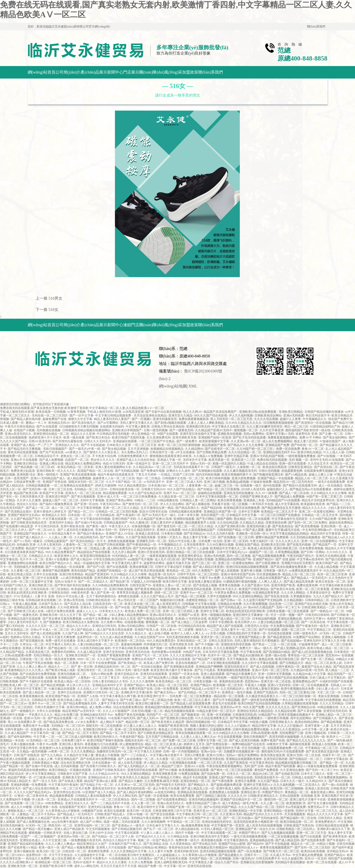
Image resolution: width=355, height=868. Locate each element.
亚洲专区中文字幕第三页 (30, 689)
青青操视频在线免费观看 (234, 670)
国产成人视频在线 (198, 504)
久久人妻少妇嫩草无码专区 (265, 426)
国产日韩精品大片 (292, 663)
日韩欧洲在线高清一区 (101, 600)
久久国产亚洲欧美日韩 (230, 526)
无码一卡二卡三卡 (288, 607)
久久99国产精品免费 (323, 519)
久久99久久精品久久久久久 (244, 423)
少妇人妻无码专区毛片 (23, 622)
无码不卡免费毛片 (95, 858)
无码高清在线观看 (280, 633)
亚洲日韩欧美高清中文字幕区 (210, 836)
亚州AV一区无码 (316, 858)
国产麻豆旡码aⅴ (165, 692)
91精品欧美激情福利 (203, 607)
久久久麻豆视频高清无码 (240, 471)
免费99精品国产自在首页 (249, 744)
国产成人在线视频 (227, 571)
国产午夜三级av (131, 700)
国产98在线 (123, 607)
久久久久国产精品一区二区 (256, 807)
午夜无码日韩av (110, 504)
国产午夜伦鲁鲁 (223, 781)
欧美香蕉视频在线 (32, 696)
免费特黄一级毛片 (187, 840)
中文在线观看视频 (230, 737)
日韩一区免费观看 (166, 689)
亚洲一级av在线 (275, 655)
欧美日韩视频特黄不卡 (237, 475)
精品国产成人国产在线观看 (225, 626)
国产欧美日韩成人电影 (60, 670)
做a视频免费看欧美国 (195, 825)
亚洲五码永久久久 (77, 803)
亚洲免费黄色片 (326, 822)
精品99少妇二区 (263, 774)
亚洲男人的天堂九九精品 (113, 818)
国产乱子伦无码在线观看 (249, 438)
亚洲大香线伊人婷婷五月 (50, 512)
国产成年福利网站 (20, 737)
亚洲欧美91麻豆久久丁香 (334, 829)
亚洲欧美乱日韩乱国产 (173, 607)
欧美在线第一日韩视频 (51, 412)
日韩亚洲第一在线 (45, 807)
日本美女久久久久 (111, 611)
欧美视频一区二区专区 (228, 685)
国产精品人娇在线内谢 (26, 419)
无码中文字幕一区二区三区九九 (317, 811)
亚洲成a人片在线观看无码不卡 (78, 799)
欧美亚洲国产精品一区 (60, 696)
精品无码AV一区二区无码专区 (293, 482)
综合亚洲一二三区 (281, 604)
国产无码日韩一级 (35, 489)
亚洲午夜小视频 (251, 571)
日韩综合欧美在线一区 (125, 489)
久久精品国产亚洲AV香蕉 (52, 818)
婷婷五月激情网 (106, 486)
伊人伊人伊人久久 (78, 685)
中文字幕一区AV (175, 866)
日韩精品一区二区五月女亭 (320, 515)
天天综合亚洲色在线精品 (150, 415)
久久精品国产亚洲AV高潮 (155, 519)
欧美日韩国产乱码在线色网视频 (287, 678)
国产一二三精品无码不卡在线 (110, 803)
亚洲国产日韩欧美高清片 (109, 770)
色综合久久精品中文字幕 (119, 840)
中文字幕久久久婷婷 (148, 751)
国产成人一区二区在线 (294, 493)
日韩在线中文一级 (162, 452)
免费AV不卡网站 (310, 438)
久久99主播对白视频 (220, 545)
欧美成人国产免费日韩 (159, 663)
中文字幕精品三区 (319, 630)
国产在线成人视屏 (70, 781)
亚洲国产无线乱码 (266, 692)
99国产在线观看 (168, 434)
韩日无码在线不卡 (318, 415)
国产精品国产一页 (325, 545)
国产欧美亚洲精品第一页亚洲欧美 (157, 589)
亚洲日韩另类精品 (71, 574)
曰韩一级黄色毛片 (305, 633)
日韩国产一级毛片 (223, 467)
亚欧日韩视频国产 (55, 449)
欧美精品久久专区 (54, 515)
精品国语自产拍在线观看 (94, 552)
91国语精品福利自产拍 (325, 426)
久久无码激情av (142, 858)
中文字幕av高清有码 (310, 559)
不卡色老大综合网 (104, 456)
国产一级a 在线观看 (335, 785)
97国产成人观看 (253, 530)
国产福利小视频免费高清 (56, 504)
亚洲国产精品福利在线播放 (26, 844)
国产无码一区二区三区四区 (313, 847)
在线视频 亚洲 (310, 796)
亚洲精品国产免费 (277, 445)
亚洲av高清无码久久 (18, 434)
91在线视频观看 (119, 858)
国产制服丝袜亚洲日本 (268, 475)
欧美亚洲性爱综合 (190, 556)
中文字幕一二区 (44, 737)
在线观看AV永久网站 (44, 729)
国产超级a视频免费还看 (226, 785)
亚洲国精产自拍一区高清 (215, 438)
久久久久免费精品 (83, 751)
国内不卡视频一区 (187, 833)
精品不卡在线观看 (195, 777)
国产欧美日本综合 (98, 438)
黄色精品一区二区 (178, 571)
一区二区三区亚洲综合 (114, 799)
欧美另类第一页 (219, 460)
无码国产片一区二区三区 (163, 715)
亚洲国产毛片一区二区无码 (150, 655)
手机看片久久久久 (41, 715)
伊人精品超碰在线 (187, 829)
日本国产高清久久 (50, 604)
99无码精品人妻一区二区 (128, 556)
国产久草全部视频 (310, 711)
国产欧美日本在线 (283, 589)
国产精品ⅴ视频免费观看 (78, 847)
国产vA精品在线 (296, 475)
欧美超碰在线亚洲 (313, 504)
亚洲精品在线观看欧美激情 (244, 759)
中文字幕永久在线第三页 (228, 426)
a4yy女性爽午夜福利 (65, 822)
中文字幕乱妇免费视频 (308, 855)
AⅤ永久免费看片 (87, 722)
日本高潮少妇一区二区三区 (166, 486)
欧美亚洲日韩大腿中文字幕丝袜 (172, 670)
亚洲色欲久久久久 (67, 445)
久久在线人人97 (88, 689)
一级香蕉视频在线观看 (162, 556)
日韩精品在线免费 (230, 604)
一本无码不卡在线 (261, 504)
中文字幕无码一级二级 (45, 733)
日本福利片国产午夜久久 (125, 844)
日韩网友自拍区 (59, 593)
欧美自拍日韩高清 (275, 467)
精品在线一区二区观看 (229, 696)
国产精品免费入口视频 (163, 678)
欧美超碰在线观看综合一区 (89, 589)
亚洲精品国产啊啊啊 (209, 667)
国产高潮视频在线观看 (207, 471)
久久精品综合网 (285, 711)
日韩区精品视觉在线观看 (332, 825)
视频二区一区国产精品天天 (156, 840)
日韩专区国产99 (140, 585)
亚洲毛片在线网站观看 (331, 556)
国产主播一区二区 (331, 434)
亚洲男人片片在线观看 (111, 847)
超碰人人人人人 (87, 611)
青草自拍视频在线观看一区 (193, 733)
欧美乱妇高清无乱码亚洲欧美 (27, 593)
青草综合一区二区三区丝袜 (306, 655)
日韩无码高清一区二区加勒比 (50, 589)
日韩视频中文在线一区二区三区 (183, 478)
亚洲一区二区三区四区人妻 (181, 611)
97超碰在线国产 (330, 441)
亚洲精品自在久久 (100, 777)
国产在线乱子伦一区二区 (97, 785)
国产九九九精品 (51, 755)
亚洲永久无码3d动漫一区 (97, 607)
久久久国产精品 (268, 781)
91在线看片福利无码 (122, 718)
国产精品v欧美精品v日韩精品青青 (175, 578)
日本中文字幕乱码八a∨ (232, 552)
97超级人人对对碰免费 (146, 582)
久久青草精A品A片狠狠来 (63, 811)
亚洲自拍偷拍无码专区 (217, 822)
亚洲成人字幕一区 (169, 460)
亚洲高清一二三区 (243, 460)
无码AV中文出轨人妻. (182, 541)
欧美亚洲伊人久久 (66, 556)
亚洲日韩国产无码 (124, 519)
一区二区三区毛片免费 (75, 788)
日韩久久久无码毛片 (98, 441)
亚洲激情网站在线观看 (23, 563)
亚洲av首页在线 (74, 600)
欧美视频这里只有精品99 (211, 847)
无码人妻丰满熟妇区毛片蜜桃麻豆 (257, 641)
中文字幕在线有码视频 (95, 519)
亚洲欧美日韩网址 (196, 729)
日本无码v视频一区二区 (147, 711)
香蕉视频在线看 (212, 840)
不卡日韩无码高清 (47, 526)
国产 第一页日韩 (82, 667)
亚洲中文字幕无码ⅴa (258, 785)
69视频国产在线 (92, 811)
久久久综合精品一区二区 (245, 452)
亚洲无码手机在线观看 (142, 770)
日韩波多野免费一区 (27, 482)
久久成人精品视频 (326, 567)
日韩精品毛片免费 (44, 700)
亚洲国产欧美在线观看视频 (78, 475)
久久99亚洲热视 (68, 607)
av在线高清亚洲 (133, 412)
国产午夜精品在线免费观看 (155, 619)
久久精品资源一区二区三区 (176, 497)
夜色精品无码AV (59, 423)
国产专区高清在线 (277, 596)
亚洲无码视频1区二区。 (73, 674)
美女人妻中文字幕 (340, 833)
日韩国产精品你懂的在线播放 (324, 412)
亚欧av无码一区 (200, 464)
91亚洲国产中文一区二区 (205, 818)
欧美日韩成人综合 (20, 574)
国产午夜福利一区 (128, 515)
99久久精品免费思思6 (132, 486)
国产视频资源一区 (193, 715)
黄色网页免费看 (98, 851)
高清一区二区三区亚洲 (332, 574)
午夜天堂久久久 (119, 526)
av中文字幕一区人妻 (315, 729)
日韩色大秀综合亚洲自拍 (168, 426)
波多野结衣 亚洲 (306, 434)
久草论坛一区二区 (32, 644)
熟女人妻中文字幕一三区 (200, 537)
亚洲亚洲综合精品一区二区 (51, 434)
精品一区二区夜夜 (66, 663)
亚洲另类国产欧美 (283, 585)
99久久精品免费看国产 (60, 552)
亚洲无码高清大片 (236, 667)
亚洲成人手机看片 (34, 648)
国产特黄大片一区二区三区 (281, 851)
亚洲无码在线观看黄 (154, 674)
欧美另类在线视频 (87, 748)
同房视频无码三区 (156, 644)
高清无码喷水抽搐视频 (284, 737)
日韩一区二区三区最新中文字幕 (32, 582)
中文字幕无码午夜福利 (63, 785)
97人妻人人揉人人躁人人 (140, 726)
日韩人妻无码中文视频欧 (167, 523)
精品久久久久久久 (314, 508)
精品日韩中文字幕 (264, 726)
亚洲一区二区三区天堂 (311, 833)
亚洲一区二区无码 (236, 541)
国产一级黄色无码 (181, 430)
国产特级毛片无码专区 (171, 785)
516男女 (55, 298)
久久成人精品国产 (17, 733)
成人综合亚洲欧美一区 (66, 858)
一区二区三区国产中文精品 (157, 441)
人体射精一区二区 (249, 467)
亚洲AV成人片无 (108, 497)
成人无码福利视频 (66, 766)
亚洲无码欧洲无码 (186, 851)
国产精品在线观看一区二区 (66, 718)
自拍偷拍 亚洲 (26, 545)
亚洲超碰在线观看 (125, 441)
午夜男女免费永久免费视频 (233, 593)
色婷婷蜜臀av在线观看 (166, 652)
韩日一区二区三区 (296, 426)
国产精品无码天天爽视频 (25, 449)
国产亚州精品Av (195, 534)
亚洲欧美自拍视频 (230, 434)
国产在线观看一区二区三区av (24, 803)
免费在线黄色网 (307, 585)
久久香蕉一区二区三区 (26, 571)
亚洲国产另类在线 (54, 482)
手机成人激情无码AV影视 (17, 412)
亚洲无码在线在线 (199, 866)
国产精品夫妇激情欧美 (248, 655)
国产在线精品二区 (17, 630)
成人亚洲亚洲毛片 (168, 604)
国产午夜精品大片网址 (166, 777)
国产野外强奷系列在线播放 (72, 585)
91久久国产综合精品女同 (145, 493)
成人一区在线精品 (331, 486)
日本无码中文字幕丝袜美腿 (221, 652)
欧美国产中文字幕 (51, 493)
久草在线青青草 (194, 545)
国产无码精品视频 (127, 471)
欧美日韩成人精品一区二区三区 (328, 648)
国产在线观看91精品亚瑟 (16, 526)
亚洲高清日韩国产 (57, 497)
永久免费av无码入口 (135, 452)
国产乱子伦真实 (205, 670)
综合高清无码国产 (12, 508)
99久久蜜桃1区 (139, 523)
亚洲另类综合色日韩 (67, 792)
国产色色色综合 (283, 526)
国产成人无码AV (148, 718)
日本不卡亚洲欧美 (221, 622)
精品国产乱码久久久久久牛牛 (263, 814)
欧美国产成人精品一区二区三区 (229, 619)
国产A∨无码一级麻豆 (28, 541)
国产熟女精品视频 (114, 449)
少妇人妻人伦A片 (327, 689)
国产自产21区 (96, 567)
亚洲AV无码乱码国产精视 (267, 456)
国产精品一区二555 (81, 512)
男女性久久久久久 (103, 460)
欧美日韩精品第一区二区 (297, 822)
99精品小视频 (326, 844)
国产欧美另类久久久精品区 (132, 777)
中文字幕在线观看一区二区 (60, 519)
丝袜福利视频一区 (144, 526)
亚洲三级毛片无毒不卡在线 (308, 799)
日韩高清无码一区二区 (108, 604)
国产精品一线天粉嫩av (38, 829)
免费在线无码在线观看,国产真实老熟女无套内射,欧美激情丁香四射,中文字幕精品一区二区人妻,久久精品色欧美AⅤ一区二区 (82, 408)
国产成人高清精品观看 (45, 633)
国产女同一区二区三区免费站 (308, 523)
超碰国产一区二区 (261, 552)
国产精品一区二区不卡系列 (80, 733)
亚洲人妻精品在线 (262, 659)
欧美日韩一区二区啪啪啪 (287, 788)
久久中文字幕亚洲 (272, 430)
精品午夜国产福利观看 (280, 766)
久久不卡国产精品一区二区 (124, 482)
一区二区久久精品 (201, 526)
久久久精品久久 (136, 633)
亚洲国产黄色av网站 (119, 500)
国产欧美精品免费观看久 (246, 718)
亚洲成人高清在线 (147, 534)
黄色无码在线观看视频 (23, 452)
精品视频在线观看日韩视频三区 (297, 763)
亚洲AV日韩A (215, 755)
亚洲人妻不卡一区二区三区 (239, 630)
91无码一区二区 (36, 825)
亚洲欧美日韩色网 (214, 678)
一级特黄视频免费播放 (301, 456)
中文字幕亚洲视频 (89, 508)
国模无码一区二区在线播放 (104, 726)
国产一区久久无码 (45, 781)
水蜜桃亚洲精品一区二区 (202, 600)
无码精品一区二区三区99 (91, 489)
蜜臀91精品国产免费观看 (272, 537)
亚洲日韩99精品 (77, 707)
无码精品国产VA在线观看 (283, 500)
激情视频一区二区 (246, 430)
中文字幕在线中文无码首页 (290, 519)
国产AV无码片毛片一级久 (159, 515)
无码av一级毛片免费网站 (242, 755)
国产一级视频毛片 (23, 711)
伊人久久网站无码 (125, 796)
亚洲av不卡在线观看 (24, 460)
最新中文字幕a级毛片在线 (283, 530)
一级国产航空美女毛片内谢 (246, 678)
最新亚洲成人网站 (323, 792)
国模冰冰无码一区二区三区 (86, 482)
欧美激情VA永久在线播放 (56, 748)
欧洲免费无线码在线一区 (134, 788)
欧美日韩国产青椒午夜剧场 (105, 740)
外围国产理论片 (273, 792)
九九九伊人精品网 (124, 552)
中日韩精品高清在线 (192, 626)
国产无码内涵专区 (145, 548)
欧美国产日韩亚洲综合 (254, 589)
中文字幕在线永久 (82, 818)
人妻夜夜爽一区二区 (199, 486)
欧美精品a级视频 (238, 482)
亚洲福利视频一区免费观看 (29, 785)
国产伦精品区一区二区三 (306, 759)
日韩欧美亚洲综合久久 (263, 796)
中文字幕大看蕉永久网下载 (118, 696)
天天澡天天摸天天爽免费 (59, 637)
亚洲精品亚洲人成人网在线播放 (35, 607)
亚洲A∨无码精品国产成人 (48, 478)
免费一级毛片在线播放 (60, 641)
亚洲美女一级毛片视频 (237, 692)
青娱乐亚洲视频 (329, 696)
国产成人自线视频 (262, 667)
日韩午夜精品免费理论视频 (251, 729)
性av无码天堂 (127, 600)
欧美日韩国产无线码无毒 (128, 438)
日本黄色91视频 (172, 534)
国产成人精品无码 (287, 840)
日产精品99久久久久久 (151, 836)
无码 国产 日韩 (254, 766)
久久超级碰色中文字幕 (89, 855)
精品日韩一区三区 (138, 722)
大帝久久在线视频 (48, 711)
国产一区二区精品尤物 (158, 700)
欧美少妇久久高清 (124, 619)
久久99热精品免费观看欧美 (110, 585)
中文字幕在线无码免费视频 (323, 700)
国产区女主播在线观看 (323, 803)
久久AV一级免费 (266, 493)
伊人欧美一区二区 (44, 799)
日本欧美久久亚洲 (119, 445)
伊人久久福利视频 (241, 415)
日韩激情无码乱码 (245, 715)
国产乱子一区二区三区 (158, 829)
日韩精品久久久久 (41, 556)
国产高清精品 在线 (156, 844)
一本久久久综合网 (291, 700)
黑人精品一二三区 (337, 670)
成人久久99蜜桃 (21, 807)
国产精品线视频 (331, 722)
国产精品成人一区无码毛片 (309, 578)
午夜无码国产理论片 (301, 556)
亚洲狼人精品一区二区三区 (334, 715)
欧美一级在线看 (74, 438)
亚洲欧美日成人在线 (113, 689)
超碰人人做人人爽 (41, 759)
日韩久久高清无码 (221, 641)
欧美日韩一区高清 (139, 811)
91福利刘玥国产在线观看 (336, 681)
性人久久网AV (192, 412)
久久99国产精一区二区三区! (255, 449)
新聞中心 (115, 72)
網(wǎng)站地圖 (173, 386)
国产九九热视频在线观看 (278, 833)
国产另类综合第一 (218, 744)
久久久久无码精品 (332, 703)
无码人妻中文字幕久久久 (136, 423)
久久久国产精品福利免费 (113, 659)
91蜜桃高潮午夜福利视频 (240, 582)
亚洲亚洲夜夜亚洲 (165, 774)
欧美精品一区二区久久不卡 (279, 512)
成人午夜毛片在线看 (166, 788)
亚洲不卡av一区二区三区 (180, 493)
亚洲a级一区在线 (11, 718)
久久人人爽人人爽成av (60, 844)
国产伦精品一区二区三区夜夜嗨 (218, 489)
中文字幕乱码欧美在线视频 (130, 648)
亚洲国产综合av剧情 (232, 844)
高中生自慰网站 (301, 718)
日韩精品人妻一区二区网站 (198, 500)
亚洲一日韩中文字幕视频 (275, 674)
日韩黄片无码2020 (153, 489)
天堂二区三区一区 (329, 692)
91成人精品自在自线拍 (262, 464)
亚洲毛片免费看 (245, 781)
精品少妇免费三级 (66, 715)
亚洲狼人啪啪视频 (334, 637)
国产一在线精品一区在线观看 (65, 567)
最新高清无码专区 (104, 788)
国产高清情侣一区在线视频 (313, 423)
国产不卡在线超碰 (93, 445)
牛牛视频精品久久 (315, 419)
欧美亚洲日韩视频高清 (95, 556)
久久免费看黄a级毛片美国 (162, 781)
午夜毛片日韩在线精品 (20, 426)
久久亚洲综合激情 (292, 770)
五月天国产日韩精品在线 (162, 737)
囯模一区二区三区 (294, 630)
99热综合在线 (244, 777)
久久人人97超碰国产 (116, 711)
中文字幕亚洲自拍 (262, 763)
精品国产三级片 (172, 766)
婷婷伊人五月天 (194, 744)
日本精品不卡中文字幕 (241, 515)
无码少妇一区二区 (134, 678)
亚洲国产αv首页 (189, 615)
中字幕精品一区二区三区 (322, 748)
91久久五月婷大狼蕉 (221, 534)
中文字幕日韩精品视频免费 (114, 415)
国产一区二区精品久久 (93, 582)
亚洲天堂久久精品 (180, 415)
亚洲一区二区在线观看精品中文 (136, 729)
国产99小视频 (168, 770)
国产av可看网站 (108, 423)
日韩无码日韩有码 (317, 615)
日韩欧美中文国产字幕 (72, 774)
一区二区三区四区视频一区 (298, 696)
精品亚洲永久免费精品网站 (83, 464)
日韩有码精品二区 (317, 600)
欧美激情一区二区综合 (130, 641)
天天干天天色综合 (61, 855)
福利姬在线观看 (300, 744)
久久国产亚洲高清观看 (141, 537)
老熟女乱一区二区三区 (75, 456)
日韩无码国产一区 (113, 748)
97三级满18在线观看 (47, 777)
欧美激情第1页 (296, 803)
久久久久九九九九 (278, 707)
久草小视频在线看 (23, 744)
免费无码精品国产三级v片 (203, 803)
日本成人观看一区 (12, 423)
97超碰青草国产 (309, 644)
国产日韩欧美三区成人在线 (26, 611)
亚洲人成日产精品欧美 (69, 829)
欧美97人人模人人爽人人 (188, 633)
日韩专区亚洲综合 (300, 467)
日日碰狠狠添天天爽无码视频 (79, 426)
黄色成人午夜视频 (107, 755)
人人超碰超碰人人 (169, 855)
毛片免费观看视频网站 (333, 777)
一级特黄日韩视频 (277, 718)
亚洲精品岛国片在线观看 (24, 619)
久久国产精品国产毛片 (26, 519)
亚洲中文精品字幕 (236, 456)
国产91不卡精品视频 (226, 700)
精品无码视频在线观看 (180, 711)
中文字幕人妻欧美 (138, 426)
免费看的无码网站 (63, 652)
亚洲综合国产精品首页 (142, 748)
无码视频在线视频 (48, 430)
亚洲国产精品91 (263, 559)
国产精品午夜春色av (91, 534)
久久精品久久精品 (252, 523)
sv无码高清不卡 (154, 482)
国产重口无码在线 (12, 626)
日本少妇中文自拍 (101, 833)
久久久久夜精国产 (226, 648)
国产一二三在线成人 (135, 755)
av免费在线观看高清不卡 (305, 571)
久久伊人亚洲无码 (49, 545)
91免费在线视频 (189, 774)
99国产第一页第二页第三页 (324, 497)
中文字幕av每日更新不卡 (166, 755)
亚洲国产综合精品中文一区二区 (241, 799)
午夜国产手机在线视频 (38, 663)
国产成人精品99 (81, 559)
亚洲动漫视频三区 (141, 567)
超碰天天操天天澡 (178, 563)
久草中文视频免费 (219, 596)
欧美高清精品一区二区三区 (174, 681)
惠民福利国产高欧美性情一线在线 (308, 430)
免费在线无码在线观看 (272, 460)
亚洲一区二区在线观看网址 (319, 541)
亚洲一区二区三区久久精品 (121, 508)
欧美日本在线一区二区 (331, 582)
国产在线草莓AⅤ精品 (22, 847)
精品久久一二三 (59, 667)
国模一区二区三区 (166, 593)
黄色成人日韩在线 (170, 729)
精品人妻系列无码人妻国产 (112, 419)
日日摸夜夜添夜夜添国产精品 (24, 552)
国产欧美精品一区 (130, 663)
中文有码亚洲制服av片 (317, 530)
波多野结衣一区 (87, 637)
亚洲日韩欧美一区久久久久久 (56, 471)
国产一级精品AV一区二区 (328, 611)
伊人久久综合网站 (172, 504)
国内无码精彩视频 (208, 475)
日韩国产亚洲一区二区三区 (184, 807)
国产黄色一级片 (97, 526)
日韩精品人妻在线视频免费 (93, 796)
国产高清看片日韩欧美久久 (98, 766)
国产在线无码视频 (299, 545)
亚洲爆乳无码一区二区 (151, 541)
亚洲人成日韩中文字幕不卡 (95, 641)
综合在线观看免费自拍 (128, 707)
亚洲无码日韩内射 (276, 759)
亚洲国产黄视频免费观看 (114, 655)
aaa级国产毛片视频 (140, 559)
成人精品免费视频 (79, 478)
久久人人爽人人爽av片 (32, 667)
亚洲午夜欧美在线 (72, 526)
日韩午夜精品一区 (288, 667)
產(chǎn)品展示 (94, 72)
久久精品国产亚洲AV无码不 (214, 430)
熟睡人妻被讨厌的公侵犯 (207, 726)
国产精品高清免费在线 (58, 722)
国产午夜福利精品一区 (141, 545)
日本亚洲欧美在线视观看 (224, 663)
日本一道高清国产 (17, 478)
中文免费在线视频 (282, 626)
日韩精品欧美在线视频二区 (44, 600)
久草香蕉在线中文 (319, 593)
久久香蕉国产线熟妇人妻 (249, 637)
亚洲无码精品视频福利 (204, 799)
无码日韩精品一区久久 (49, 655)
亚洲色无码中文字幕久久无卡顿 (325, 641)
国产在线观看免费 (313, 840)
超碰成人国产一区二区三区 (60, 500)
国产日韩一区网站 (112, 537)
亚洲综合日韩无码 (104, 626)
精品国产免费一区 (150, 866)
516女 (53, 310)
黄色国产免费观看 (266, 770)
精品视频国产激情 (214, 445)
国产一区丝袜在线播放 (147, 667)
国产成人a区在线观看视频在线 (312, 652)
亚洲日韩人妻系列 (71, 744)
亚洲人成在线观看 (213, 674)
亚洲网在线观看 (184, 519)
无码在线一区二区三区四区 (50, 415)
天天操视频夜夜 (295, 814)
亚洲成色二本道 (254, 500)
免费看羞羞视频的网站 (283, 438)
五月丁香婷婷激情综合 (101, 596)
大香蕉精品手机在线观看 (174, 659)
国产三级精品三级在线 (211, 796)
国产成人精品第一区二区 (39, 692)
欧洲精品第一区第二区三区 (53, 862)
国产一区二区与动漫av (238, 818)
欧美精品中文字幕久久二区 (228, 548)
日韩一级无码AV (243, 858)
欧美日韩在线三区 (287, 659)
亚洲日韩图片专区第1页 (337, 796)
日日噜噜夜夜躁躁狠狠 (278, 423)
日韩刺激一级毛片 (275, 571)
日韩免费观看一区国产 (15, 836)
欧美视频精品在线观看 (194, 770)
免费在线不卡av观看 (36, 726)
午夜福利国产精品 (132, 737)
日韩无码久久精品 (330, 818)
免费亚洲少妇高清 (23, 471)
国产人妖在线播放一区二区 (136, 759)
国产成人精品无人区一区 (198, 788)
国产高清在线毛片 (84, 423)
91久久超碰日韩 (292, 858)
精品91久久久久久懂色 (112, 862)
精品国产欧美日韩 (26, 493)
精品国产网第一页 (20, 777)
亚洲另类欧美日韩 (106, 578)
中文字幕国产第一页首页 (228, 825)
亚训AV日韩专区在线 (153, 512)
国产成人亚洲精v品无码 (290, 648)
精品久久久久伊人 (78, 626)
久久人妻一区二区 (143, 803)
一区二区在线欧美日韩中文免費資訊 (131, 855)
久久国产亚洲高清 (236, 763)
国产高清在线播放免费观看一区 (292, 567)
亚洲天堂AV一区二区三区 (210, 811)
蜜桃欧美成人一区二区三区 (26, 811)
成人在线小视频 (159, 633)
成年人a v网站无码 (86, 866)
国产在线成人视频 (205, 585)
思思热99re (333, 655)
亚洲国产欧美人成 (146, 630)
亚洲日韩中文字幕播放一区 (251, 615)
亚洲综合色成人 (30, 840)
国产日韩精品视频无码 (127, 829)
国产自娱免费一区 (213, 774)
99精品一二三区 (145, 500)
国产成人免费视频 (51, 460)
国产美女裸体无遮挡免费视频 (62, 619)
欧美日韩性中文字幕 (151, 807)
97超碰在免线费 (261, 482)
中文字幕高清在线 (207, 707)
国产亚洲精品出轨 (304, 707)
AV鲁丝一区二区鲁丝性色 (31, 796)
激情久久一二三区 (207, 630)
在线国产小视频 (24, 430)
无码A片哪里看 (194, 755)
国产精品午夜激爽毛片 (241, 674)
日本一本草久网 (188, 515)
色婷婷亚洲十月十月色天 (45, 438)
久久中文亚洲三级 (54, 840)
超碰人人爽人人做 (321, 475)
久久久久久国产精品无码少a (33, 792)
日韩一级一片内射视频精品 (181, 751)
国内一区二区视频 (239, 556)
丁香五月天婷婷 (146, 475)
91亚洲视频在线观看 (183, 763)
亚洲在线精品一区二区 (192, 641)
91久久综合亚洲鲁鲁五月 (212, 718)
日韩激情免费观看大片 (133, 456)
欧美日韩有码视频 (218, 478)
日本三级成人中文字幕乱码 (328, 678)
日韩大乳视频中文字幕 (50, 707)
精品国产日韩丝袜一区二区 (44, 548)
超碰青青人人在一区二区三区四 (114, 478)
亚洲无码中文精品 (61, 523)
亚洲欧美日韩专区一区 (98, 729)
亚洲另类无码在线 (138, 652)
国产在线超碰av (291, 641)
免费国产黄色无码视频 (130, 715)
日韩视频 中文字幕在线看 (199, 604)
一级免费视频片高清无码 (85, 840)
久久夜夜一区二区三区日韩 (174, 759)
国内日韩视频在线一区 (201, 722)
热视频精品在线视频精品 (167, 449)
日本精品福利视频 (264, 619)
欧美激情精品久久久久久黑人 (24, 670)
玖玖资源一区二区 (17, 589)
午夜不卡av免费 (209, 578)
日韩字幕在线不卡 (175, 818)
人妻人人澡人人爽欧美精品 (206, 423)
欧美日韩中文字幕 (175, 582)
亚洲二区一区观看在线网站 (317, 512)
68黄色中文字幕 (277, 744)
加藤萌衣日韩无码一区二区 (115, 751)
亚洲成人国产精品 (221, 777)
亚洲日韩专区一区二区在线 (95, 670)
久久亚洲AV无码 (231, 814)
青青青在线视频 (229, 585)
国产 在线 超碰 (285, 559)
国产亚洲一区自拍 (86, 504)
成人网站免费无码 (119, 548)
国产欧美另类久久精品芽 (168, 722)
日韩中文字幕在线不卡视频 (173, 567)
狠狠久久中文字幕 (80, 419)
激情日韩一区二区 (276, 799)
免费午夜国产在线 (273, 740)
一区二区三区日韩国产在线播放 (279, 515)
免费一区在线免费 (288, 449)
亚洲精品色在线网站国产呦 (233, 559)
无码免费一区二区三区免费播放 (191, 696)
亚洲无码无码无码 (335, 711)
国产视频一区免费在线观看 (168, 648)
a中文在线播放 (185, 452)
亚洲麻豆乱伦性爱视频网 (257, 862)
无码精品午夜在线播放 (146, 818)
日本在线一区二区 (80, 515)
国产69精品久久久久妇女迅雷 (104, 633)
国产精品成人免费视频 (290, 497)
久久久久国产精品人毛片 (157, 596)
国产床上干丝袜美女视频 (171, 858)
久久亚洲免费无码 (159, 438)
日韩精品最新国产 (116, 523)
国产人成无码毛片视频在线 (75, 530)
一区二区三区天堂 (144, 445)
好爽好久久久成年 (178, 471)
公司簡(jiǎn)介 (68, 72)
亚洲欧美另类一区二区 (23, 866)
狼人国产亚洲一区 (103, 593)
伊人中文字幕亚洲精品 (41, 774)
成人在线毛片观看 (130, 763)
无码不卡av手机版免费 (291, 807)
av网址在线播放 (10, 648)
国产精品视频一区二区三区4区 (35, 467)
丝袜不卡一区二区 (334, 755)
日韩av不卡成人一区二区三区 (50, 630)
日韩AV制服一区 (138, 814)
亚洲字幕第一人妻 (317, 726)
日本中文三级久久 (313, 774)
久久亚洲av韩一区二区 (246, 441)
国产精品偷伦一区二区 (63, 648)
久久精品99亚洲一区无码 (307, 670)
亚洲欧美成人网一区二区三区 (19, 685)
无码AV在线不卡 (65, 582)
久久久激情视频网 (153, 822)
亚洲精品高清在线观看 (192, 792)
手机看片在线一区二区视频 (230, 504)
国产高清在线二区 (326, 467)
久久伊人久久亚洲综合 (285, 729)
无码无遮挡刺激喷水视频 (183, 637)
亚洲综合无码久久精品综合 (255, 711)
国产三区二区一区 (204, 563)
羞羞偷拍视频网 (131, 644)
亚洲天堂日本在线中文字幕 (198, 434)
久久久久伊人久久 (288, 541)
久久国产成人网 (73, 633)
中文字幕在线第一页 (341, 622)
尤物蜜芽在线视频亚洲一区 (242, 751)
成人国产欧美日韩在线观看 (147, 571)
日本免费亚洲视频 (311, 548)
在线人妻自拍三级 (75, 833)
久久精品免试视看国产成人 (271, 578)
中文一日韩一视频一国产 (287, 615)
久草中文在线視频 (45, 574)
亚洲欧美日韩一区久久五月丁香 (60, 615)
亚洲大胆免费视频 (244, 478)
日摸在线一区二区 (32, 659)
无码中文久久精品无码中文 (137, 530)
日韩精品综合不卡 (47, 456)
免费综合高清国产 (144, 659)
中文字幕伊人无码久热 (60, 644)
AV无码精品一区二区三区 (43, 740)
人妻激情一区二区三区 (78, 545)
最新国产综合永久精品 (317, 667)
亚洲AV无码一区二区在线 (304, 755)
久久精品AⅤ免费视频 (208, 456)
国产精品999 (255, 844)
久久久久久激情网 (142, 681)
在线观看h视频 (134, 622)
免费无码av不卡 (318, 807)
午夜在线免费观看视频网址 (224, 766)
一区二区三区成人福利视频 (74, 737)
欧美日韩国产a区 (327, 563)
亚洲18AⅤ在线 (194, 766)
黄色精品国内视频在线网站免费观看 (169, 707)
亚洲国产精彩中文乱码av (24, 515)
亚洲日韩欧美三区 (286, 548)
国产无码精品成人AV (232, 607)
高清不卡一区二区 (220, 655)
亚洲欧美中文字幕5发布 (137, 692)
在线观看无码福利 (112, 426)
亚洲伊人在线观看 (169, 530)
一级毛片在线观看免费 (330, 482)
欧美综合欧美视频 (313, 851)
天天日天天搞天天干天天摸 (118, 866)
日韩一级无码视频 (156, 430)
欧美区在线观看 (115, 811)
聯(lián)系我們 (316, 27)
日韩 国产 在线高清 (26, 755)
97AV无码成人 (23, 596)
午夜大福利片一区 (262, 541)
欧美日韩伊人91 (245, 622)
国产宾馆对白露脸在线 (67, 441)
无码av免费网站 (254, 434)
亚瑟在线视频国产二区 (190, 663)
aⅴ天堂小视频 (215, 633)
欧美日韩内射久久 (106, 737)
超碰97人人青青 (290, 419)
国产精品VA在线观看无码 (300, 486)
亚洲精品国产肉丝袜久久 (30, 534)
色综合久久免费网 (38, 858)
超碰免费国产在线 (54, 419)
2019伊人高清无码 (253, 489)
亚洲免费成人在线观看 (224, 792)
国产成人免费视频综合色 (33, 822)
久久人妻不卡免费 (160, 851)
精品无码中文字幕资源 (326, 534)
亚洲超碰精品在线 (262, 840)
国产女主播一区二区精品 (318, 659)
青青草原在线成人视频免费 (135, 593)
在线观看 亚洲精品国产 (61, 678)
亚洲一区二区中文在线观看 (41, 578)
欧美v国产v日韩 (190, 678)
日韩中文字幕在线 (336, 759)
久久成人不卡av (280, 855)
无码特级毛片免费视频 (29, 567)
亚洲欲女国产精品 (247, 545)
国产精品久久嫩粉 (131, 781)
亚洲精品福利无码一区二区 (112, 667)
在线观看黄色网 (292, 471)
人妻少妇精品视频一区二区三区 (279, 622)
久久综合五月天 (318, 464)
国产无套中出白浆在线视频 (163, 412)
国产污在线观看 (311, 836)
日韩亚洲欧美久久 (281, 722)
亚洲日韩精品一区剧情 (279, 811)
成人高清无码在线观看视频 (264, 825)
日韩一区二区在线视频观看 (311, 685)
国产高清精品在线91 (18, 512)
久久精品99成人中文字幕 (309, 674)
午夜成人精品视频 (25, 604)
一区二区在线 (288, 644)
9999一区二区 (86, 659)
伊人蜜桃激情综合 (131, 744)
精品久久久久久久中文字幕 (325, 814)
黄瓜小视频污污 (204, 748)
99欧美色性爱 (80, 593)
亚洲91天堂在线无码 (151, 552)
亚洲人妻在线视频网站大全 (113, 467)
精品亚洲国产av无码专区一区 (82, 711)
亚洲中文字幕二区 (212, 611)
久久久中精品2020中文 (104, 774)
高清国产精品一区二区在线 (95, 471)
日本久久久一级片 (292, 781)
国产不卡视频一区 (207, 644)
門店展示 (131, 72)
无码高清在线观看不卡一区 (191, 467)
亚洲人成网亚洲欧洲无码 (171, 862)
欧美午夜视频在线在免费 (298, 689)
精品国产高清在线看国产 (220, 412)
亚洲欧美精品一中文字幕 (246, 811)
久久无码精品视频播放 (305, 537)
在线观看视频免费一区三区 (285, 748)
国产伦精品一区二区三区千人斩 (113, 836)
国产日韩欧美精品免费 (212, 452)
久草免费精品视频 (287, 552)
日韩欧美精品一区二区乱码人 (296, 829)
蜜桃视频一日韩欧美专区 (45, 833)
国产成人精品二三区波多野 (189, 622)
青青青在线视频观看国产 (276, 847)
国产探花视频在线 (32, 641)
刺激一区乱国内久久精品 (229, 464)
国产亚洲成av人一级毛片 (128, 825)
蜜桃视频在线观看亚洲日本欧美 (171, 456)
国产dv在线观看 (47, 426)
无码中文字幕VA (315, 619)
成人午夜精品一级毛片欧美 (240, 803)
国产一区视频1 (141, 419)
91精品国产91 (267, 715)
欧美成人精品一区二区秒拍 (72, 681)
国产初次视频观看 (83, 497)
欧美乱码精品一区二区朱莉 (75, 467)
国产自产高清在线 (51, 452)
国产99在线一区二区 (305, 445)
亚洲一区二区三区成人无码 (184, 482)
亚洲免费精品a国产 (305, 681)
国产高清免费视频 (307, 526)
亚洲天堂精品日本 (126, 674)
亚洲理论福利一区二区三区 (92, 825)
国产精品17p (110, 700)
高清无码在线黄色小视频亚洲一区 (256, 822)
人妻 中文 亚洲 (44, 596)
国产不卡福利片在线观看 (36, 681)
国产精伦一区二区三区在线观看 (232, 770)
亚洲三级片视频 (214, 482)
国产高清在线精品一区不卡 (88, 541)
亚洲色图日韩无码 (198, 426)
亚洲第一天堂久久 (169, 537)
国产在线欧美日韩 (287, 774)
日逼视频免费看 (220, 729)
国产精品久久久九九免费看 (246, 445)
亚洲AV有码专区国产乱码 (238, 574)
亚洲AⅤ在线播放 (57, 559)
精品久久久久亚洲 (83, 434)
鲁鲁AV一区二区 (313, 449)
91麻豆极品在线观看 (62, 689)
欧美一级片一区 (49, 847)
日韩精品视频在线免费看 (185, 512)
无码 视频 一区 (299, 460)
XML (193, 386)
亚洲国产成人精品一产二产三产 (32, 445)
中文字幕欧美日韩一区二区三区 (197, 814)
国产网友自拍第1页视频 (198, 559)
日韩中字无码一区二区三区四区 (198, 574)
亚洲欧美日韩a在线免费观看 (258, 412)
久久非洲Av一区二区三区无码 (135, 785)
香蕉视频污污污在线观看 (101, 744)
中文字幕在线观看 (127, 833)
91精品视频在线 (168, 500)
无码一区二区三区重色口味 (297, 692)
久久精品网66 (194, 449)
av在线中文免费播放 (97, 619)
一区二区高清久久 (308, 785)
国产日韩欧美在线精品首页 (29, 523)
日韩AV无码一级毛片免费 (132, 670)
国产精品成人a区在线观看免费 (190, 703)
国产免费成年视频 (153, 471)
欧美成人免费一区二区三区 (143, 611)
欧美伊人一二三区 (339, 737)
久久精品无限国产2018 (237, 578)
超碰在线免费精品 (341, 523)
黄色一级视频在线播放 (216, 615)
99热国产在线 (192, 652)
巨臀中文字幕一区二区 (212, 740)
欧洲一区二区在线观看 (322, 862)
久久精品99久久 (317, 781)
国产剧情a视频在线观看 (170, 423)
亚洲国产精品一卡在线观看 (275, 478)
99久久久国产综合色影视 (211, 415)
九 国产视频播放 (50, 622)
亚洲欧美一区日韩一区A (252, 534)
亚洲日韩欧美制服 (121, 589)
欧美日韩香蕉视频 (230, 500)
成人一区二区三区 (63, 508)
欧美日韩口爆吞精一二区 (152, 703)
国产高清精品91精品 (277, 652)
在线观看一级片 (251, 486)
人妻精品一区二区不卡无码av (36, 814)
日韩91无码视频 (269, 471)
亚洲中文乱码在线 (69, 692)
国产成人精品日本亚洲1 (209, 567)
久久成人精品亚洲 (89, 652)
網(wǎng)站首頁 (42, 72)
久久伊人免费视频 (140, 862)
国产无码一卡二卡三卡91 (322, 770)
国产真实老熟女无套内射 (322, 751)
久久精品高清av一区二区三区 (152, 467)
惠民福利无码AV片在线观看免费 (283, 751)
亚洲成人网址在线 (51, 464)
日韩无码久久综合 (257, 626)
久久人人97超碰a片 (237, 726)
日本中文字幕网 (249, 512)
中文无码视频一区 (254, 748)
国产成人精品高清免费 (299, 582)
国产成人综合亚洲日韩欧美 (41, 788)
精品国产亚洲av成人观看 (101, 781)
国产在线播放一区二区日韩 (236, 537)
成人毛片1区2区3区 (167, 559)
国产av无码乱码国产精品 (220, 807)
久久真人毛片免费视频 (135, 578)
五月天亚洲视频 (138, 449)
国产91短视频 (326, 456)
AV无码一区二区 (330, 633)
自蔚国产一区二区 (77, 460)
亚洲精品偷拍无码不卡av (279, 452)
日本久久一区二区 (239, 774)
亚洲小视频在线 (316, 733)
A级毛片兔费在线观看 (60, 611)
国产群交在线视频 (162, 814)
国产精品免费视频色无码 (80, 703)
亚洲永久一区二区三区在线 (83, 493)
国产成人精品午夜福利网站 (135, 792)
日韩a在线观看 (289, 796)
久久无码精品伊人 (233, 689)
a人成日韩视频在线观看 (77, 578)
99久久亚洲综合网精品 (248, 596)
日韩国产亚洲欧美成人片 (256, 497)
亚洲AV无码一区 (106, 530)
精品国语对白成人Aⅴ (244, 847)
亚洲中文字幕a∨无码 (280, 434)
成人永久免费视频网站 (277, 441)
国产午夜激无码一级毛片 (313, 626)
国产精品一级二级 (95, 615)
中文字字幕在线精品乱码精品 (289, 534)
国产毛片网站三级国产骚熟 (214, 519)
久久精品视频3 (294, 600)
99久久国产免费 (254, 707)
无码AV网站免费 (102, 674)
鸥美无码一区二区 (60, 825)
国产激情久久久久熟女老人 (101, 452)
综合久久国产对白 (227, 862)
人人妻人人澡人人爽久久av (198, 737)
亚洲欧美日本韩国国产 (127, 430)
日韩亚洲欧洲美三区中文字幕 (172, 811)
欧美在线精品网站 (307, 722)
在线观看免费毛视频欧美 (321, 471)
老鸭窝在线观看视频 (121, 541)
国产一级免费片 (187, 441)
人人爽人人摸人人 (270, 582)
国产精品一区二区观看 (190, 596)
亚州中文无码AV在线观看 (327, 460)
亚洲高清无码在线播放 (239, 493)
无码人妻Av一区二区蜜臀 (177, 630)
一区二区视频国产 (44, 836)
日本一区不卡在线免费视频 (98, 663)
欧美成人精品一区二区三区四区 (168, 685)
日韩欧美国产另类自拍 (299, 825)
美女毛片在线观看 (224, 703)
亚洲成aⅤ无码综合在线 (191, 619)
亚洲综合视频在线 (290, 619)
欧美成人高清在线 (260, 548)
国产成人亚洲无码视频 (244, 740)
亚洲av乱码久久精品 (255, 788)
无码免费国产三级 (291, 733)
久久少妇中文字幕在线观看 (260, 663)
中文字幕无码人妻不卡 (127, 563)
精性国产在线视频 (340, 858)
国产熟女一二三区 (265, 644)
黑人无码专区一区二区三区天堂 (231, 419)
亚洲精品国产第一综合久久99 (255, 829)
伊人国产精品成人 (83, 630)
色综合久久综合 (27, 504)
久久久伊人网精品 (293, 593)
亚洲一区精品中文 (139, 464)
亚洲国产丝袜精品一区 (112, 571)
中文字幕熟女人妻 (201, 862)
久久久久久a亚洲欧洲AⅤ (17, 862)
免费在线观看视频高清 (194, 419)
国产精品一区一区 (332, 763)
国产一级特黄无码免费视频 (260, 700)
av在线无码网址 (165, 792)
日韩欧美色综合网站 (268, 415)
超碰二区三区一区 (227, 486)
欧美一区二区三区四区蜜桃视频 (179, 445)
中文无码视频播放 (98, 829)
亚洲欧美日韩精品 (291, 412)
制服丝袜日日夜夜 (172, 600)
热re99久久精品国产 (261, 607)
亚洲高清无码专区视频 (236, 644)
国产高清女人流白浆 (78, 604)
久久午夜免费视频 (255, 604)
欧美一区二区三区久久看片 (193, 700)
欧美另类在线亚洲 (273, 755)
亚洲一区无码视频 (219, 715)
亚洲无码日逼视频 (100, 807)
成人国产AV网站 (91, 822)
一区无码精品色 (104, 515)
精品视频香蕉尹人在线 (200, 523)
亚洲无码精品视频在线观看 (218, 851)
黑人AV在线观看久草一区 (25, 722)
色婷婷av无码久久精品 (25, 637)
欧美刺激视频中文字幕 (214, 441)
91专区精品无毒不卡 (62, 534)
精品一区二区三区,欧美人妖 (324, 663)
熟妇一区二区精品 (148, 478)
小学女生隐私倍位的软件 (110, 559)
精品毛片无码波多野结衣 (318, 500)
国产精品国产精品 (144, 607)
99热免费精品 (54, 803)
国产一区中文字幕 (81, 415)
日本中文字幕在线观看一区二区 (217, 497)
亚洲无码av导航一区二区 (74, 836)
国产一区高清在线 (313, 622)
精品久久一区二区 (303, 844)
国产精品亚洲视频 (53, 685)
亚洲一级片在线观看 (293, 464)
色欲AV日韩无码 (114, 464)
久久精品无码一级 (313, 737)
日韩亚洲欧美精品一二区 (318, 607)
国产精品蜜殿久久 (231, 855)
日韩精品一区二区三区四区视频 (116, 512)
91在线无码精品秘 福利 (95, 648)
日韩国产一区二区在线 (161, 626)
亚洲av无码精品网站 (131, 626)
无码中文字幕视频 (92, 500)
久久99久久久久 (337, 552)
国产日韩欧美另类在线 (209, 759)
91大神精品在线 (178, 836)
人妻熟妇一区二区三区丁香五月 (99, 678)
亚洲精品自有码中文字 (107, 685)
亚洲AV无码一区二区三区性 (270, 670)
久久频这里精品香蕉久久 (262, 696)
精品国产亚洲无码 (97, 574)
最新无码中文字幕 (228, 748)
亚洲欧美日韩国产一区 (81, 655)
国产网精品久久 (198, 785)
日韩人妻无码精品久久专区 (110, 681)
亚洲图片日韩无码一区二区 (101, 692)
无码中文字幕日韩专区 (23, 748)
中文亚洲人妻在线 (200, 648)
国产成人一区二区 (38, 508)
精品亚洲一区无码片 (162, 574)
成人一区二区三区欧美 (337, 644)
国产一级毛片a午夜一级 (85, 449)
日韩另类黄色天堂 (32, 497)
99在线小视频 (259, 722)
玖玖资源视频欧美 (269, 574)
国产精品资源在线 (279, 637)
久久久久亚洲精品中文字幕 (188, 655)
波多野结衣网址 (154, 563)
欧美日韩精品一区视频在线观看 (70, 770)
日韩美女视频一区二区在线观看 (288, 611)
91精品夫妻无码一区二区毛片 (216, 711)
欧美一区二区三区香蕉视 (313, 589)
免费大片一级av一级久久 (256, 648)
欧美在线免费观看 (182, 796)
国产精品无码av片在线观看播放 (311, 489)
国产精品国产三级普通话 (209, 659)
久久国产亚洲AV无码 (256, 585)
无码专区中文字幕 (195, 460)
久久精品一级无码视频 (32, 751)
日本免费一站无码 (210, 541)
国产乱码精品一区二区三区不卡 (199, 692)
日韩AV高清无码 (40, 441)
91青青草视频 (76, 412)
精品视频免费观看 (115, 493)
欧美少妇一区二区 (48, 851)
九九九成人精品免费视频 (116, 637)
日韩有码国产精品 (229, 530)
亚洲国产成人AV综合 (120, 534)
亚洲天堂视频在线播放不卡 (296, 715)
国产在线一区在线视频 (154, 796)
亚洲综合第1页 (251, 792)
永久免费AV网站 (112, 622)
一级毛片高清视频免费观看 (249, 836)
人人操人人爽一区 (60, 537)
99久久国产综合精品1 (181, 489)
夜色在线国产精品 (83, 571)
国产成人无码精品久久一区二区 (139, 766)
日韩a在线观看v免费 (18, 655)
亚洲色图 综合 (26, 475)
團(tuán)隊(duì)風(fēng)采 (161, 72)
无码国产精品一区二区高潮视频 (210, 858)
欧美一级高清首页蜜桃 (60, 659)
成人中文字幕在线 (287, 504)
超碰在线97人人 (277, 489)
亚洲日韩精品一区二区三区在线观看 (191, 552)
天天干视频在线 (237, 659)
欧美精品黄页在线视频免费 (242, 508)
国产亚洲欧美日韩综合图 (177, 718)
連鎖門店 (131, 325)
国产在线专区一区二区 (220, 449)
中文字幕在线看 (251, 652)
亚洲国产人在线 (88, 696)
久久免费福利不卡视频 (15, 799)
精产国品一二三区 (339, 504)
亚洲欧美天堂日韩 (273, 545)
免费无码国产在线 (141, 689)
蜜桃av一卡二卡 (36, 423)
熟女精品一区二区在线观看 (252, 519)
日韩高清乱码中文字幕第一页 (246, 633)
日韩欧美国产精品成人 (110, 814)
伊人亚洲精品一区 (143, 434)
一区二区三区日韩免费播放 (139, 497)
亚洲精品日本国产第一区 (220, 512)
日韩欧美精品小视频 (45, 763)
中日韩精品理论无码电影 (113, 434)
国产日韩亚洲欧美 (268, 563)
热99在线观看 (272, 486)
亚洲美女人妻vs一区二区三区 (172, 585)
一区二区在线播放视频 (284, 836)
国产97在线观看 (269, 630)
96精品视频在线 (328, 707)
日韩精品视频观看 (38, 486)
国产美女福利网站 (335, 438)
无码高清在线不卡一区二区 (272, 777)
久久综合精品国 (228, 523)
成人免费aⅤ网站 (100, 707)
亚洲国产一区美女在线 (184, 674)
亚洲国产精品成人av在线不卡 (199, 689)
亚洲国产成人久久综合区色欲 (136, 460)
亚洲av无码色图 (294, 415)
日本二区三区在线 (60, 489)
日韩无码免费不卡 (268, 858)
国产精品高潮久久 (187, 508)
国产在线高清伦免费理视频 (38, 674)
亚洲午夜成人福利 (228, 788)
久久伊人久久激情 (29, 500)
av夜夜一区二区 (59, 751)
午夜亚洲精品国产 (66, 759)
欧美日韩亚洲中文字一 (153, 696)
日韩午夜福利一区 (17, 729)
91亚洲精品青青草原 (266, 593)
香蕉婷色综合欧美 (231, 681)
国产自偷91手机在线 (88, 523)
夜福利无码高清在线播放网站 (28, 770)
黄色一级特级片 (48, 475)
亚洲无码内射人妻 (259, 526)
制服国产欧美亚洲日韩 (173, 726)
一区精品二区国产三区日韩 (176, 475)
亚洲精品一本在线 (12, 740)
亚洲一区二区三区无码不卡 (170, 464)
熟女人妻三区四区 (306, 441)
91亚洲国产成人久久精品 (99, 792)
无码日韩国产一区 (213, 515)
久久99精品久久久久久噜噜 (329, 493)
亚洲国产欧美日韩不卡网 (56, 866)
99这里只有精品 (96, 718)
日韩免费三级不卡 (73, 740)
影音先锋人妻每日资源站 (205, 582)
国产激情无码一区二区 (172, 526)
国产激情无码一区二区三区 (140, 504)
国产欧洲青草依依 (335, 836)
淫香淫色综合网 (276, 523)
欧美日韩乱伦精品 (310, 452)
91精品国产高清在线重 (28, 678)
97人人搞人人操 (334, 452)
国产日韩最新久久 (325, 718)
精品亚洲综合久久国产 (92, 844)
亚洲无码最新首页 (165, 419)
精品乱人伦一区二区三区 (312, 478)
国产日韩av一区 (231, 600)
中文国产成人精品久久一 (30, 537)
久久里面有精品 (180, 844)
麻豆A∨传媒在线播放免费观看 (317, 766)
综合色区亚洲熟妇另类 (75, 763)
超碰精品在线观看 (210, 493)
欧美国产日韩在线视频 (110, 545)
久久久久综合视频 (266, 419)
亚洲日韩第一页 (331, 526)
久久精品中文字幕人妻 (79, 755)
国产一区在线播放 (250, 851)
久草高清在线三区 (38, 652)
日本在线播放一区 (104, 763)
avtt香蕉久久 (73, 452)
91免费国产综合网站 (307, 637)
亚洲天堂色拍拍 (113, 652)
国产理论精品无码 (205, 844)
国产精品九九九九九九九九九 (306, 740)
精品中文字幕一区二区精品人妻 (84, 548)
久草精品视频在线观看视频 (300, 703)
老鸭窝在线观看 (128, 596)
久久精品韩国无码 (86, 537)
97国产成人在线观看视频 (175, 748)
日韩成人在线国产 (304, 777)
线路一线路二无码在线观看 (122, 822)
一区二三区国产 (148, 600)
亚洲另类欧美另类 (184, 438)
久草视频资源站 (301, 596)
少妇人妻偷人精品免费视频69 (128, 615)
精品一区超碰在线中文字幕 (92, 563)
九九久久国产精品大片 (328, 596)
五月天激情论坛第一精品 (157, 508)
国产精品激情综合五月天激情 (281, 508)
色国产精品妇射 (212, 508)
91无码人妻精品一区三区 (217, 829)
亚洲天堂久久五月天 (172, 548)
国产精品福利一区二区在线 (298, 818)
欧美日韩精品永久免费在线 (81, 622)
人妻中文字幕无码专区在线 (116, 703)
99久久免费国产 (203, 571)
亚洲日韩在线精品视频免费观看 (247, 567)
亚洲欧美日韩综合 (26, 464)
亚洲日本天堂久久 (225, 589)
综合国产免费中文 (340, 419)
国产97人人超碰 (198, 548)
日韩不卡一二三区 (256, 855)
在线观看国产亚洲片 (73, 807)
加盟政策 (190, 72)
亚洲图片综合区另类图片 (298, 563)
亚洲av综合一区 (211, 751)
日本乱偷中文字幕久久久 (163, 825)
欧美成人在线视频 (324, 744)
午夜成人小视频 (255, 685)
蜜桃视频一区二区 (158, 622)
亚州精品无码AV (338, 851)
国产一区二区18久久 (42, 530)
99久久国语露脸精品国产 (199, 530)
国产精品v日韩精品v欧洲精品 (147, 847)
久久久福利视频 (284, 785)
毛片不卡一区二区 (32, 559)
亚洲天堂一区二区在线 (216, 637)
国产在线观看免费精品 (172, 799)
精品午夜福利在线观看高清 (116, 475)
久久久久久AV (237, 796)
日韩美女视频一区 (205, 681)
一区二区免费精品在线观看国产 (72, 486)
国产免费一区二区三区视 (179, 740)
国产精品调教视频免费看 (269, 556)
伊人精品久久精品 (156, 763)
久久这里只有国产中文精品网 (263, 600)
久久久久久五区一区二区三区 (45, 626)
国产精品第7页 (120, 582)
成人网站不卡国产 (112, 722)
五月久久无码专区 (17, 633)
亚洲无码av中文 (231, 707)
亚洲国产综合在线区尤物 (311, 604)
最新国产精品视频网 (56, 571)
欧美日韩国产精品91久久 (56, 563)
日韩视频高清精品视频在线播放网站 (86, 430)
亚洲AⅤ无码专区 (279, 685)
